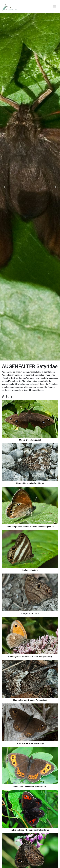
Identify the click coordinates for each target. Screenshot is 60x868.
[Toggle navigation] (54, 7)
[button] (5, 187)
